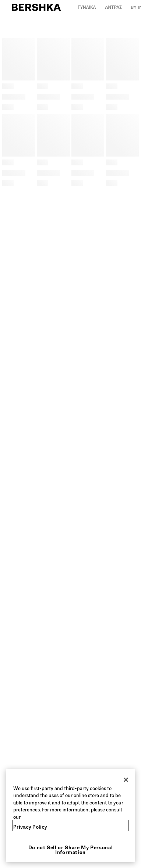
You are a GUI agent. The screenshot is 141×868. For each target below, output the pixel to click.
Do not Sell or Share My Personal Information (71, 850)
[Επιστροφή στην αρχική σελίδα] (37, 7)
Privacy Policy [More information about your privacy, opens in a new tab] (30, 827)
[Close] (126, 780)
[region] (70, 816)
